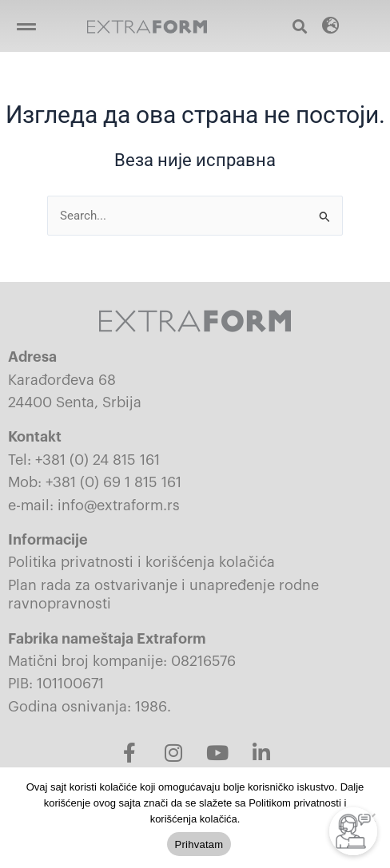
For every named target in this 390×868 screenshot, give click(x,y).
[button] (26, 26)
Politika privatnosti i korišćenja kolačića (141, 562)
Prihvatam (199, 844)
